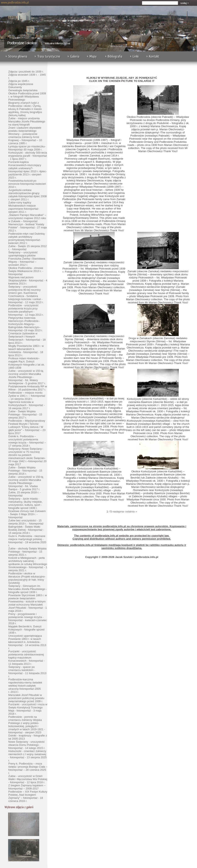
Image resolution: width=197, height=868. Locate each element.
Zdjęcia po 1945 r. (19, 81)
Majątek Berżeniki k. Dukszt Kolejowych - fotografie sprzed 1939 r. (26, 630)
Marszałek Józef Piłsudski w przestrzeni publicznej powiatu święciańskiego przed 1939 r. (26, 698)
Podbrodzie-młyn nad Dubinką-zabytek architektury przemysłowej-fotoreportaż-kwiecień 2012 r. (27, 238)
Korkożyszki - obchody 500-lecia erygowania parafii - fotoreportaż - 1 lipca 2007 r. (28, 156)
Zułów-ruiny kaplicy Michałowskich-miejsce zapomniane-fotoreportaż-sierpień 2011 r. (24, 207)
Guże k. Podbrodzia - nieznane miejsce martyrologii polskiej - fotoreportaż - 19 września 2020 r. (27, 541)
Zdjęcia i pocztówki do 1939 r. (26, 72)
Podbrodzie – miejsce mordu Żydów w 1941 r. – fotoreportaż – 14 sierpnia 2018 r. (27, 396)
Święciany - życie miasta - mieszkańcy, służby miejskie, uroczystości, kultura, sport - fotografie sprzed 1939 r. (25, 503)
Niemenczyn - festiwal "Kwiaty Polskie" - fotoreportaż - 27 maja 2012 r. (27, 227)
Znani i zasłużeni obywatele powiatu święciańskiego (25, 129)
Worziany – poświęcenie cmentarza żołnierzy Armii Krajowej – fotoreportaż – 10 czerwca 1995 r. (25, 139)
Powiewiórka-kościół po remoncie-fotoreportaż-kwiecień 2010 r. (27, 184)
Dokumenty (15, 87)
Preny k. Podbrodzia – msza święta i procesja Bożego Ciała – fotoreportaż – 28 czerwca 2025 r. (28, 768)
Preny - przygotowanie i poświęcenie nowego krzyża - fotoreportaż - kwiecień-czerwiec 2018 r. (28, 619)
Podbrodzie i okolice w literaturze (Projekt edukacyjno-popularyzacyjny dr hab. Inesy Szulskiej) (27, 578)
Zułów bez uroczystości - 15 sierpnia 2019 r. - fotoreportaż (26, 522)
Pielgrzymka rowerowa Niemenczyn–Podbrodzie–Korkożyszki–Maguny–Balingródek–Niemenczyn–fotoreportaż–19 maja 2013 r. (26, 324)
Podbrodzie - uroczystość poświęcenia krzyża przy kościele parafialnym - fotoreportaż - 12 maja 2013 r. (26, 310)
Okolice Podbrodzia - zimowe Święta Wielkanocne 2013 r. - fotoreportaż (26, 271)
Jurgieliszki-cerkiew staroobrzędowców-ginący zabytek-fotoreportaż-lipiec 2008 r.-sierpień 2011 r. (27, 195)
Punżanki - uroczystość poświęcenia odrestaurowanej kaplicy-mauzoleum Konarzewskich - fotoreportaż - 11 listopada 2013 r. (27, 658)
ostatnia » (131, 512)
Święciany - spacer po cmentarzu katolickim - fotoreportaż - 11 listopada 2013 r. (27, 672)
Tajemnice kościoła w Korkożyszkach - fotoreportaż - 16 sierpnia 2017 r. (27, 405)
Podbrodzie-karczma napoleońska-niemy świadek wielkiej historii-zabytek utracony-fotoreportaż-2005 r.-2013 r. (25, 686)
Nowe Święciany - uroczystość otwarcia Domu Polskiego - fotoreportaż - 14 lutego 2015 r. (27, 745)
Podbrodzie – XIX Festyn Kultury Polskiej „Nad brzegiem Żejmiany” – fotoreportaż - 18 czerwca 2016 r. (28, 796)
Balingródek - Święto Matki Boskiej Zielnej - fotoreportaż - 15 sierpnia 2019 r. (26, 530)
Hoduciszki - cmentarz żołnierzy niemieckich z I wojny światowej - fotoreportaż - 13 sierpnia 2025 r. (27, 756)
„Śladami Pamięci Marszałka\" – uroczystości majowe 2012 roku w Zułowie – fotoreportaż (27, 218)
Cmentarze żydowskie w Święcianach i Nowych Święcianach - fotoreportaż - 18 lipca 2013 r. (27, 338)
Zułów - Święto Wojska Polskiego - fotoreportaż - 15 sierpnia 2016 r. (25, 471)
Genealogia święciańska (23, 90)
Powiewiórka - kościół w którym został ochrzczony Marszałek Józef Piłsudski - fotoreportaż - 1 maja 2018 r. (28, 606)
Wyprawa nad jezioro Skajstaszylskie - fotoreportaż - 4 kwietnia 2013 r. (28, 280)
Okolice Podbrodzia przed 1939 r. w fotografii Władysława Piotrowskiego (27, 97)
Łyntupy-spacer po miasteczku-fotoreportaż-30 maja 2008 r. (27, 148)
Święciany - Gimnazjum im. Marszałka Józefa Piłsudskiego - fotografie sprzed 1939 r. (28, 589)
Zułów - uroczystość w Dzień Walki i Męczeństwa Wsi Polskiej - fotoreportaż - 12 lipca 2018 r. (28, 779)
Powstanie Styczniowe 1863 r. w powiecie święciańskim (28, 597)
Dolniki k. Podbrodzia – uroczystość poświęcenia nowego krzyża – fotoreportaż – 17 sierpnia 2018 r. (27, 441)
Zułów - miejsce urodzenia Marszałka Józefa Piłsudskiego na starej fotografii (27, 121)
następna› (119, 512)
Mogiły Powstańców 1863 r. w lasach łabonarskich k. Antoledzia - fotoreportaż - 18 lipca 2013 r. (26, 351)
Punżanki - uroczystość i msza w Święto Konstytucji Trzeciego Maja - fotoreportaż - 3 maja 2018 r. (28, 709)
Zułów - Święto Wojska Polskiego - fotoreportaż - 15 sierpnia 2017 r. (25, 414)
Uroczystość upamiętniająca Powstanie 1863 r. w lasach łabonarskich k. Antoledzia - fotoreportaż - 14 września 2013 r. (27, 642)
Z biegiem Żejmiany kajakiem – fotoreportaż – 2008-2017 (27, 787)
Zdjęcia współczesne (21, 84)
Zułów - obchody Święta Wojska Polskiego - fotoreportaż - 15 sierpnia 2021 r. (27, 552)
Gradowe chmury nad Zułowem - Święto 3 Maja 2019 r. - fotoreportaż (27, 514)
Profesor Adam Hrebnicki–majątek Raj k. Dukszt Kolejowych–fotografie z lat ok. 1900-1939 (27, 363)
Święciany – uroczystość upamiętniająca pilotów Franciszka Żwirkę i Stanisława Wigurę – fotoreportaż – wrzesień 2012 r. (27, 259)
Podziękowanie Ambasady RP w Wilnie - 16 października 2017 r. (28, 388)
